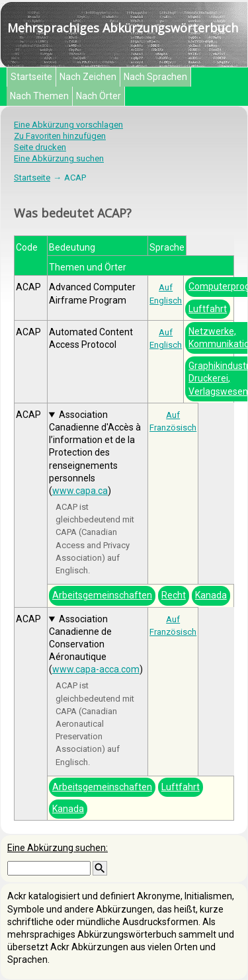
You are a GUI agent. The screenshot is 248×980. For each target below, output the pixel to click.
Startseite (31, 77)
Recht (174, 595)
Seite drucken (40, 147)
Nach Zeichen (88, 77)
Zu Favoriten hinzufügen (60, 136)
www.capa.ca (80, 491)
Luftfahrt (208, 309)
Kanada (211, 595)
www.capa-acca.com (96, 669)
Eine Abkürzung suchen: (58, 848)
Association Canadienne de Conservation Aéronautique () (96, 644)
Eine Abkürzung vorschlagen (68, 125)
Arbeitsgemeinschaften (102, 595)
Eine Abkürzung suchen (59, 158)
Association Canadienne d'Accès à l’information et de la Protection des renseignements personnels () (95, 453)
